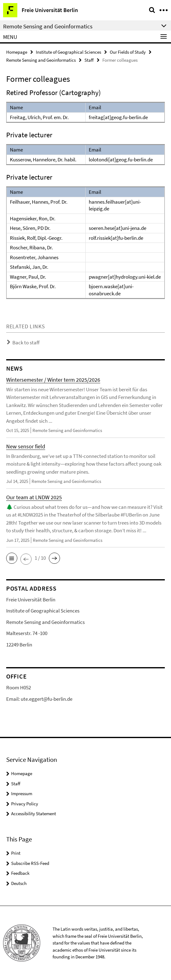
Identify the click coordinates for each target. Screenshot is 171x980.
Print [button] (16, 853)
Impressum (22, 793)
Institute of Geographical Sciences (68, 52)
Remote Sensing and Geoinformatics (41, 60)
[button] (12, 558)
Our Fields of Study (128, 52)
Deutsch (19, 883)
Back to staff (26, 343)
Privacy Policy (25, 804)
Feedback (20, 873)
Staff (89, 60)
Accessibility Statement (34, 814)
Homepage (17, 52)
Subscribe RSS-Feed (30, 863)
